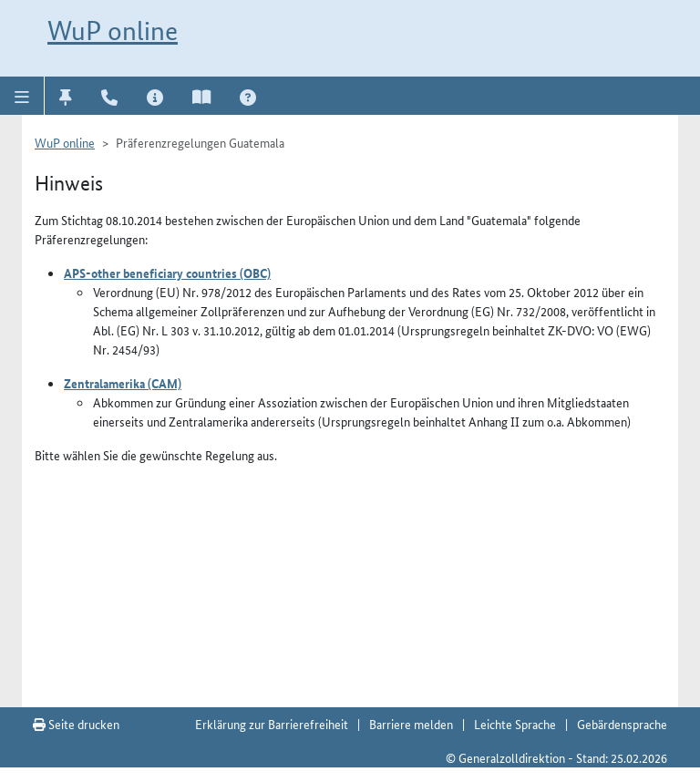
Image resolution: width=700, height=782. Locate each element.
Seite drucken (76, 724)
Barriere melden (411, 724)
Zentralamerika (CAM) (123, 383)
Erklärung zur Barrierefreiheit (272, 724)
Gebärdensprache (622, 724)
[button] (22, 96)
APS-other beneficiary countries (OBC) (167, 273)
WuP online (113, 31)
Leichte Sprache (515, 724)
